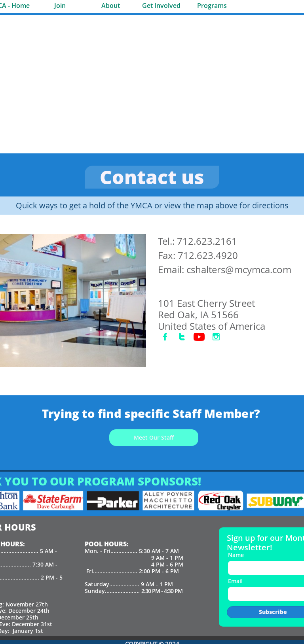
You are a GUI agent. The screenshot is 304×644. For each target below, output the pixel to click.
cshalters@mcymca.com (239, 269)
